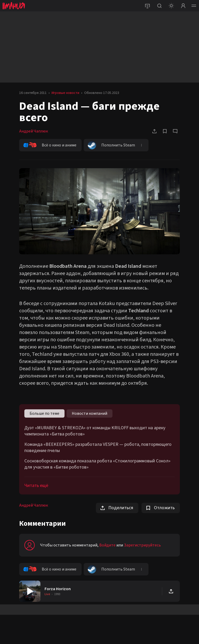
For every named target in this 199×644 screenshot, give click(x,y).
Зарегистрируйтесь (142, 545)
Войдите (107, 545)
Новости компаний (90, 413)
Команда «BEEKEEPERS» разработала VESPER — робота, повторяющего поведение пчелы (98, 448)
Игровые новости (65, 93)
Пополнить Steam (111, 145)
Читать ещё (36, 486)
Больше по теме (44, 413)
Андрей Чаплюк (34, 131)
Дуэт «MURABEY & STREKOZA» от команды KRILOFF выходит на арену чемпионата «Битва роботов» (95, 431)
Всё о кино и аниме (50, 145)
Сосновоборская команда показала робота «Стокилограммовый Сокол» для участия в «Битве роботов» (97, 464)
